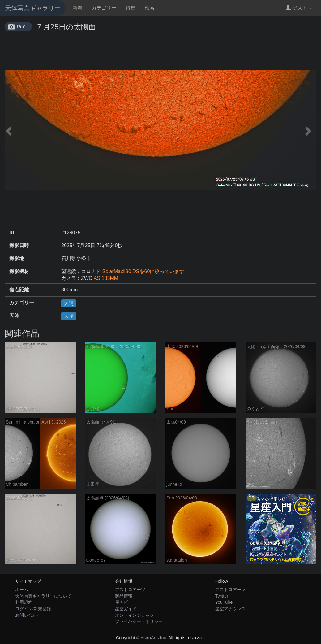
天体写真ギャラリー (33, 8)
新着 (77, 8)
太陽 (69, 303)
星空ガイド (126, 609)
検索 (150, 8)
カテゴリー (104, 8)
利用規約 (24, 602)
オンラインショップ (135, 615)
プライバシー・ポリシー (139, 621)
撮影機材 (19, 271)
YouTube (224, 602)
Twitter (222, 596)
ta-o (21, 26)
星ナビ (122, 602)
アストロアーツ (130, 590)
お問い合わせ (28, 615)
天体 (14, 315)
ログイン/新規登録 (33, 609)
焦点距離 (19, 290)
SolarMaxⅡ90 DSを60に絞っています (143, 271)
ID (12, 233)
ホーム (22, 590)
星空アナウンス (230, 609)
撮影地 (17, 258)
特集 (131, 8)
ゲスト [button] (299, 8)
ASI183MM (106, 278)
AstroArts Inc (153, 638)
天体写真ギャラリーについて (43, 596)
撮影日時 (19, 245)
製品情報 (124, 596)
